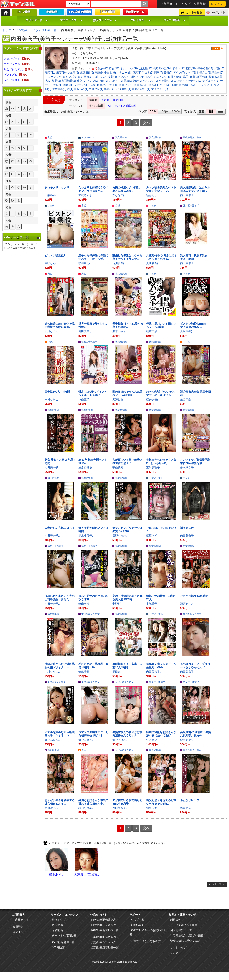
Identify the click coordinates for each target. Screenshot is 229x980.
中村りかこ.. (52, 399)
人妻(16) (219, 69)
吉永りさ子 (187, 468)
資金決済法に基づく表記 (185, 941)
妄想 (50, 137)
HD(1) (117, 89)
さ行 (9, 129)
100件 (164, 111)
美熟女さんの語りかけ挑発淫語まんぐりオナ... (127, 734)
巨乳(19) (191, 69)
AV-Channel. (111, 962)
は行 (9, 168)
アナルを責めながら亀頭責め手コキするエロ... (60, 734)
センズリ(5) (73, 77)
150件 (176, 111)
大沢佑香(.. (187, 331)
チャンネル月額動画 (64, 936)
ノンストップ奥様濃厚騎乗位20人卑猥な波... (195, 462)
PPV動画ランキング (104, 925)
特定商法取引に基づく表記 (186, 936)
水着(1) (186, 85)
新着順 (93, 100)
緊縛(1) (136, 89)
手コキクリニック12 (57, 187)
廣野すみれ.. (120, 536)
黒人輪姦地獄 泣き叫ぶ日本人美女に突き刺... (195, 189)
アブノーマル (88, 137)
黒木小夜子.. (120, 331)
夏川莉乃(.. (153, 263)
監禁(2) (57, 81)
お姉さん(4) (100, 77)
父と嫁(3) (177, 77)
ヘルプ (186, 4)
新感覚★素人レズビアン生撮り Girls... (161, 666)
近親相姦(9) (87, 73)
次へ (146, 123)
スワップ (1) (206, 85)
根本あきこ (57, 874)
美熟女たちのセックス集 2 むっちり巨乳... (161, 462)
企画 (84, 750)
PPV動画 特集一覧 (63, 942)
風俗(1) (104, 85)
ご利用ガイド (170, 4)
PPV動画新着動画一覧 (105, 930)
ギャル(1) (166, 85)
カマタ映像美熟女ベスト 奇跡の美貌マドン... (161, 189)
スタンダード (37, 20)
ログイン (217, 4)
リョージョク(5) (55, 77)
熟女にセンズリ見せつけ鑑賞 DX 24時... (127, 530)
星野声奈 (186, 399)
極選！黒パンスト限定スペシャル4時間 (161, 325)
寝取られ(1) (81, 89)
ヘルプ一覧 (138, 920)
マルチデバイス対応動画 (121, 106)
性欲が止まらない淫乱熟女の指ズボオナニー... (60, 666)
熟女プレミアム (105, 20)
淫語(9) (99, 73)
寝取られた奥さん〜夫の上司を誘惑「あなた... (60, 598)
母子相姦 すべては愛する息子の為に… (128, 325)
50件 (153, 111)
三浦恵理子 (153, 468)
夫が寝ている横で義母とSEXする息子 (127, 802)
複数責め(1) (59, 89)
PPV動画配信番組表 (104, 920)
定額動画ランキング (104, 942)
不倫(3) (204, 77)
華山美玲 (118, 468)
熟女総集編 (121, 137)
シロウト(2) (116, 81)
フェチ (51, 206)
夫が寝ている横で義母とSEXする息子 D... (127, 462)
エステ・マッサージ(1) (188, 81)
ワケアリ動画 (174, 20)
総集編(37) (146, 69)
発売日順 (118, 100)
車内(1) (108, 89)
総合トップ (59, 920)
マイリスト (218, 12)
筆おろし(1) (144, 85)
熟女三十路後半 (89, 546)
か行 (9, 116)
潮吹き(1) (69, 85)
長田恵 (116, 672)
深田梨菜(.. (187, 740)
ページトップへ (216, 884)
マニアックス (71, 20)
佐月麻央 (152, 740)
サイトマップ (178, 948)
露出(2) (128, 81)
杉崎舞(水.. (85, 263)
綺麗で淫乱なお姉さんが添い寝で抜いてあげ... (161, 734)
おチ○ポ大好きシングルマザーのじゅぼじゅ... (161, 393)
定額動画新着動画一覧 (105, 948)
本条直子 (84, 399)
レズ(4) (151, 77)
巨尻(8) (137, 73)
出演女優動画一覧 (45, 30)
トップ (7, 30)
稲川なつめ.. (52, 331)
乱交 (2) (81, 81)
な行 (9, 155)
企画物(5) (87, 77)
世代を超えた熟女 (192, 137)
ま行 (9, 181)
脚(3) (196, 77)
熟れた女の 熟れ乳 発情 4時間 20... (93, 666)
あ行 (9, 102)
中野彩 (116, 604)
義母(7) (168, 73)
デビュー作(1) (211, 81)
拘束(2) (104, 81)
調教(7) (159, 73)
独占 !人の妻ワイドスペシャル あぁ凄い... (93, 393)
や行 (9, 194)
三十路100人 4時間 (57, 392)
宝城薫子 (152, 604)
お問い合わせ (139, 925)
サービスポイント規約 (184, 925)
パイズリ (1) (150, 81)
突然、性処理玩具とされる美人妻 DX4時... (127, 598)
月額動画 (57, 930)
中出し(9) (110, 73)
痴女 (50, 274)
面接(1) (177, 85)
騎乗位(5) (218, 73)
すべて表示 (96, 106)
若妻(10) (62, 73)
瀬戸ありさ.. (188, 604)
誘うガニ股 (187, 528)
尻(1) (70, 89)
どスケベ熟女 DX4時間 (194, 596)
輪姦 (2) (214, 77)
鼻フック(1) (129, 85)
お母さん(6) (204, 73)
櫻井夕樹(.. (153, 399)
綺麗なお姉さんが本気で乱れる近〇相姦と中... (93, 802)
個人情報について (181, 930)
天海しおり (119, 399)
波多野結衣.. (86, 468)
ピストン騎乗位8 (55, 256)
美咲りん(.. (51, 263)
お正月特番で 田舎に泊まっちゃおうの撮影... (162, 257)
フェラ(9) (73, 73)
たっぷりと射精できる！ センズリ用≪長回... (95, 189)
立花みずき (85, 195)
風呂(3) (187, 77)
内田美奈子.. (188, 195)
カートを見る (194, 12)
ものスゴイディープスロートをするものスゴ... (195, 666)
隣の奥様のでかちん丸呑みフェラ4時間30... (127, 393)
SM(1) (155, 85)
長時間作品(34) (162, 69)
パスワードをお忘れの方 (146, 941)
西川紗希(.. (119, 263)
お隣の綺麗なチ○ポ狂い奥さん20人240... (127, 189)
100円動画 (58, 948)
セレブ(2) (93, 81)
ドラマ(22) (179, 69)
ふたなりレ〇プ (190, 800)
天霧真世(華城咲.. (86, 874)
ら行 (9, 207)
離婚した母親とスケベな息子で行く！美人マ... (127, 257)
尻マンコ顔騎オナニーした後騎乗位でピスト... (93, 734)
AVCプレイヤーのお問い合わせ (148, 932)
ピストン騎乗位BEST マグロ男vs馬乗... (195, 325)
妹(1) (194, 85)
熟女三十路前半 (191, 206)
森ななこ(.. (119, 195)
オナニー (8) (124, 73)
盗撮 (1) (126, 89)
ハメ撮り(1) (166, 81)
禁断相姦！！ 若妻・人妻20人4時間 (127, 666)
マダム (51, 342)
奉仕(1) (146, 89)
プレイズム (141, 20)
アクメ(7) (179, 73)
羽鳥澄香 (152, 808)
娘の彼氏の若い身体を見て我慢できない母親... (60, 325)
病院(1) (95, 85)
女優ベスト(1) (160, 89)
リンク (174, 953)
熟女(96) (103, 69)
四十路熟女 (53, 478)
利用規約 (176, 920)
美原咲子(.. (51, 808)
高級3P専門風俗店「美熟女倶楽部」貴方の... (195, 734)
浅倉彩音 (186, 808)
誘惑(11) (50, 73)
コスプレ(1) (96, 89)
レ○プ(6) (191, 73)
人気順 (105, 100)
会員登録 (200, 4)
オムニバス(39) (129, 69)
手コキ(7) (148, 73)
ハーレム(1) (82, 85)
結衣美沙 (152, 331)
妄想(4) (112, 77)
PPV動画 (22, 30)
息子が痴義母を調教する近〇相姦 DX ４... (60, 802)
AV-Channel (18, 4)
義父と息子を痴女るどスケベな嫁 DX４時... (161, 802)
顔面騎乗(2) (69, 81)
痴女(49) (114, 69)
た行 (9, 142)
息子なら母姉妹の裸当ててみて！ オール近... (93, 257)
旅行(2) (138, 81)
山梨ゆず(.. (51, 195)
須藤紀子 (152, 195)
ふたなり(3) (163, 77)
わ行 (9, 220)
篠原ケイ (152, 536)
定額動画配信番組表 (104, 937)
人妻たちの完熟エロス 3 (59, 528)
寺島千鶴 (84, 672)
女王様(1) (115, 85)
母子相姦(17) (205, 69)
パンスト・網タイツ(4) (132, 77)
